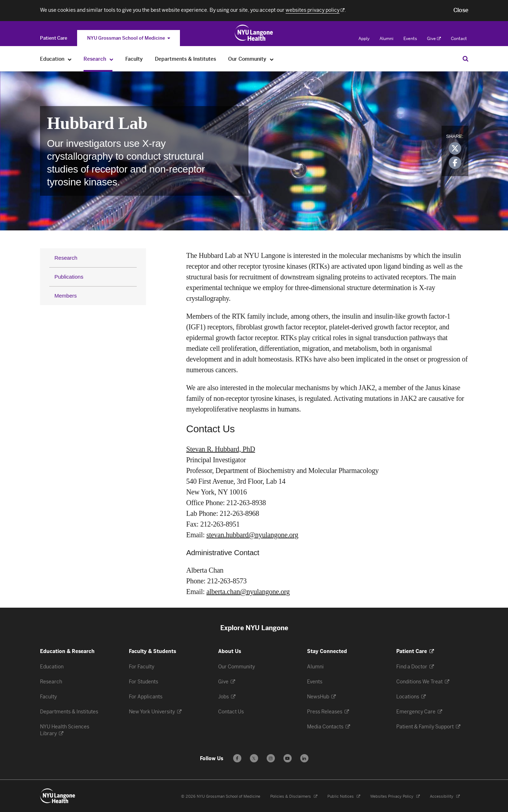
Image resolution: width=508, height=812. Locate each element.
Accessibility (445, 796)
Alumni (386, 39)
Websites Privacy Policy (395, 796)
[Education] (70, 59)
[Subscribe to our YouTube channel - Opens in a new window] (288, 758)
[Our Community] (272, 59)
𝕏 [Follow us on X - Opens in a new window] (254, 759)
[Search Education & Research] (466, 59)
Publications (69, 277)
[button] (461, 10)
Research (66, 258)
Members (66, 296)
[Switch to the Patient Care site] (54, 38)
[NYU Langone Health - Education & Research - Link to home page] (58, 796)
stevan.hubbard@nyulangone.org (252, 535)
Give (434, 39)
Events (410, 39)
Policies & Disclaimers (294, 796)
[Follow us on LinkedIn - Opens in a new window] (304, 758)
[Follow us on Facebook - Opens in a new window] (237, 758)
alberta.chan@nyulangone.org (248, 592)
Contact (459, 39)
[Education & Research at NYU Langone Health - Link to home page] (254, 33)
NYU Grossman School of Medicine (129, 38)
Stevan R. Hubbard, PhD (221, 449)
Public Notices (344, 796)
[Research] (112, 59)
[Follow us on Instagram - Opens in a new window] (271, 758)
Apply (364, 39)
